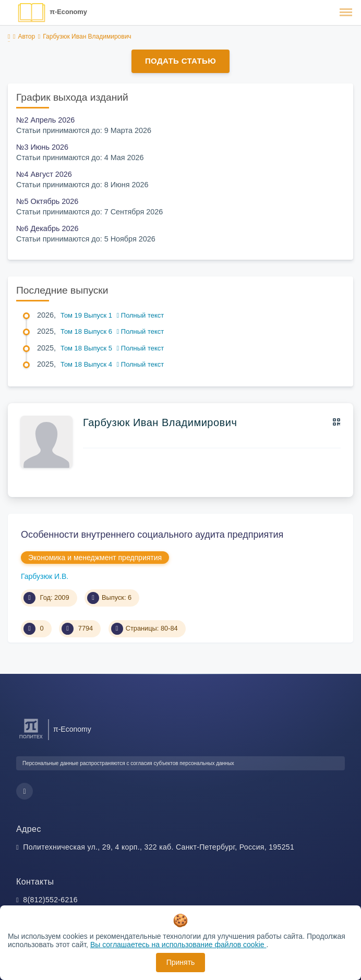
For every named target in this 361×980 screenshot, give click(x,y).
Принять (181, 962)
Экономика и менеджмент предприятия (95, 558)
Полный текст (141, 315)
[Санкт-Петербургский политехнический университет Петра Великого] (31, 739)
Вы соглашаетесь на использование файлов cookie (178, 945)
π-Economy (68, 12)
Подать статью (180, 61)
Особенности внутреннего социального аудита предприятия (152, 535)
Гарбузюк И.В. (45, 576)
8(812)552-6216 (50, 900)
